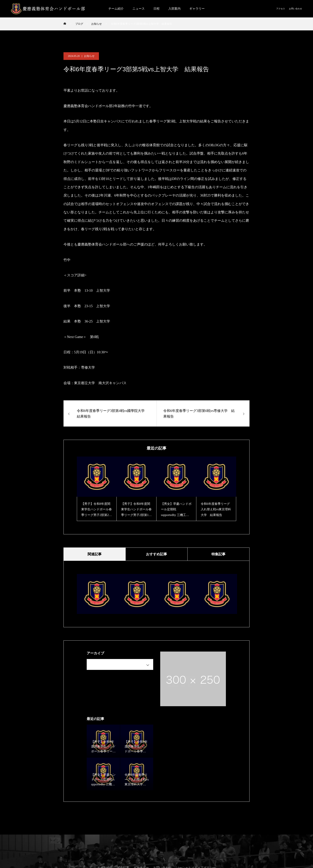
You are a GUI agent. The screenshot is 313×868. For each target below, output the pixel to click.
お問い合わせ (295, 9)
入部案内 (174, 9)
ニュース (139, 9)
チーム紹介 (116, 9)
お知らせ (89, 56)
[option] (97, 489)
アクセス (281, 9)
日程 (156, 9)
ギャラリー (197, 9)
